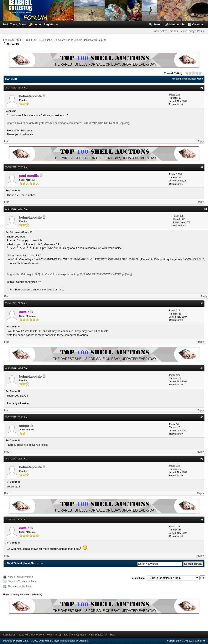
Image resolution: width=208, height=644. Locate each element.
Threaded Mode (179, 79)
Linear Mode (196, 79)
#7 (202, 459)
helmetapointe (30, 96)
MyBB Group (52, 641)
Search (158, 24)
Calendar (198, 24)
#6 (202, 417)
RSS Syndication (98, 635)
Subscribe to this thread (20, 586)
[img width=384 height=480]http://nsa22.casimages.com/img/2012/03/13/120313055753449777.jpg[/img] (69, 274)
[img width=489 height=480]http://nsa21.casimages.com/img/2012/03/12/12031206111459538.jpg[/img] (68, 123)
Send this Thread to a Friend (23, 581)
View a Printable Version (20, 577)
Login (37, 24)
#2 (202, 167)
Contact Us (9, 635)
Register (49, 24)
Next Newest (32, 563)
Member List (177, 24)
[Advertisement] (43, 622)
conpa (24, 426)
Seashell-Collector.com (31, 635)
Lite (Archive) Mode (75, 635)
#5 (202, 368)
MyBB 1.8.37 (23, 641)
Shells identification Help (89, 40)
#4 (202, 304)
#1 (202, 88)
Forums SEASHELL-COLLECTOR (22, 40)
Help (113, 635)
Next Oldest (15, 563)
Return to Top (54, 635)
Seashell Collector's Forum (58, 40)
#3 (205, 209)
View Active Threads (166, 31)
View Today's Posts (192, 31)
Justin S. (84, 641)
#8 (202, 520)
